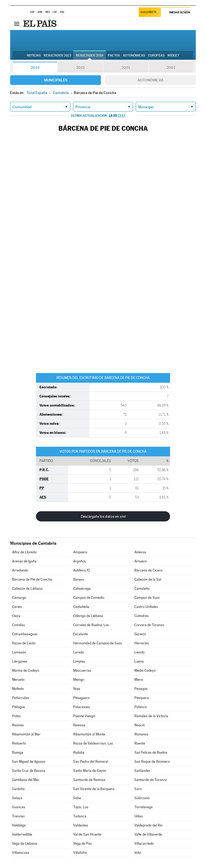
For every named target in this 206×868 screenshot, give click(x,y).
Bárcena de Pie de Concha (32, 579)
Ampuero (80, 552)
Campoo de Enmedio (89, 598)
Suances (19, 807)
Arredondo (20, 570)
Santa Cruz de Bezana (29, 771)
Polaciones (82, 707)
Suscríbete (149, 12)
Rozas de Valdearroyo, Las (93, 743)
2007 (171, 67)
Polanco (141, 707)
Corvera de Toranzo (149, 625)
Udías (139, 816)
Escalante (81, 634)
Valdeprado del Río (148, 825)
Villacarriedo (144, 843)
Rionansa (141, 734)
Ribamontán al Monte (89, 734)
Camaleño (142, 589)
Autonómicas (150, 80)
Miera (139, 680)
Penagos (141, 689)
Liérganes (20, 661)
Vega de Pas (82, 843)
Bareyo (79, 579)
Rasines (18, 725)
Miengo (79, 680)
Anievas (140, 552)
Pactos (114, 55)
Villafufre (80, 853)
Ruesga (18, 752)
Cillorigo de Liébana (88, 616)
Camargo (19, 598)
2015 (80, 67)
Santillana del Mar (26, 780)
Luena (139, 661)
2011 (126, 67)
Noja (77, 689)
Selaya (17, 798)
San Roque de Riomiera (152, 762)
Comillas (19, 625)
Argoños (80, 561)
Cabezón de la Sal (148, 579)
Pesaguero (81, 698)
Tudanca (80, 816)
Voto (138, 853)
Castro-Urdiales (146, 607)
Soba (77, 798)
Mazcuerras (82, 670)
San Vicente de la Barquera (94, 789)
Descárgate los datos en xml (103, 516)
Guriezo (140, 634)
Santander (142, 771)
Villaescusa (21, 853)
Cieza (16, 616)
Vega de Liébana (25, 843)
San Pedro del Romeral (91, 762)
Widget (173, 55)
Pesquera (142, 698)
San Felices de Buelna (151, 752)
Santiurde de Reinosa (89, 780)
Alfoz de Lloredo (24, 552)
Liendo (139, 652)
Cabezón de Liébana (27, 589)
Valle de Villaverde (148, 834)
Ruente (140, 743)
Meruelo (18, 680)
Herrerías (142, 643)
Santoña (18, 789)
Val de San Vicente (87, 834)
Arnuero (141, 561)
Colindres (141, 616)
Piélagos (19, 707)
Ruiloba (79, 752)
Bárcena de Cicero (148, 570)
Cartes (17, 607)
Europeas (156, 55)
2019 (35, 67)
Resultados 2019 (90, 55)
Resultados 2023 (58, 55)
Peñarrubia (21, 698)
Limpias (79, 661)
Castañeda (81, 607)
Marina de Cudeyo (26, 670)
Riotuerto (19, 743)
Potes (16, 716)
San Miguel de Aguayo (29, 762)
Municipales (56, 80)
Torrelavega (144, 807)
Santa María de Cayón (90, 771)
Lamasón (19, 652)
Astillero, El (82, 570)
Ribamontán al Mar (26, 734)
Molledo (18, 689)
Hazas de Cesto (24, 643)
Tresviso (18, 816)
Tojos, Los (81, 807)
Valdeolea (81, 825)
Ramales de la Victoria (151, 716)
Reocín (140, 725)
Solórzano (142, 798)
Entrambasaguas (25, 634)
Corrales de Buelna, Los (91, 625)
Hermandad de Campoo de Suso (98, 643)
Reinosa (79, 725)
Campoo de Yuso (147, 598)
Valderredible (22, 834)
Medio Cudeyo (145, 670)
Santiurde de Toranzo (151, 780)
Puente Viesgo (84, 716)
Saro (138, 789)
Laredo (79, 652)
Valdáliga (19, 825)
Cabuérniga (82, 589)
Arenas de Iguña (24, 561)
